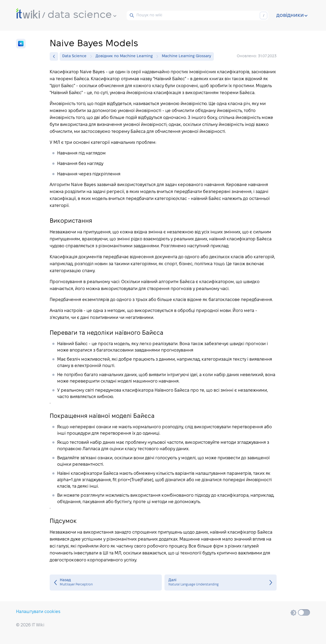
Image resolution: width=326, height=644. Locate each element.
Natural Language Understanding (221, 583)
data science (82, 15)
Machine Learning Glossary (186, 56)
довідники (292, 16)
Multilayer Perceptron (106, 583)
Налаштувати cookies (38, 612)
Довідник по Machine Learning (125, 56)
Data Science (76, 56)
